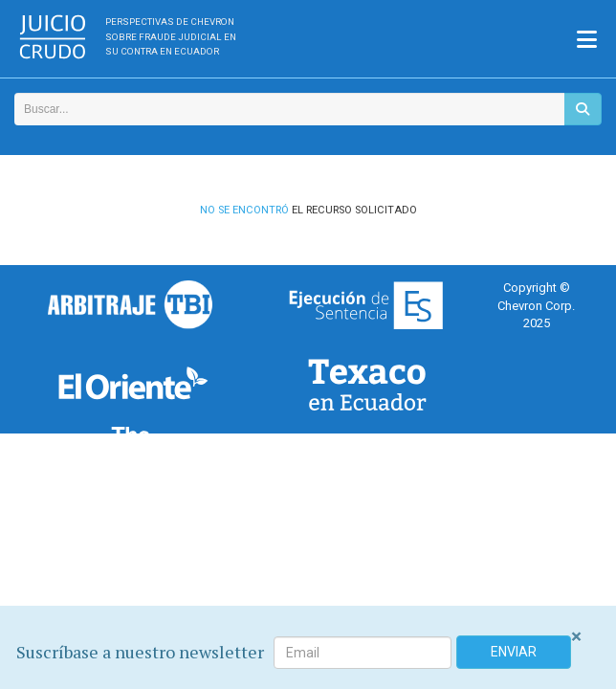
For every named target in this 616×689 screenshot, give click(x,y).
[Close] (576, 637)
